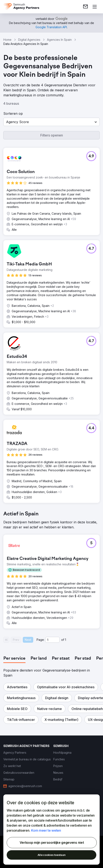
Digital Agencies (29, 40)
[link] (85, 7)
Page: (41, 640)
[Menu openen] (95, 7)
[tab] (14, 659)
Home (7, 40)
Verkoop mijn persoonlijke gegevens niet (52, 843)
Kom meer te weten (46, 830)
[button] (51, 122)
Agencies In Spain (59, 40)
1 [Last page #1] (65, 640)
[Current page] (52, 640)
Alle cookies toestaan (52, 855)
